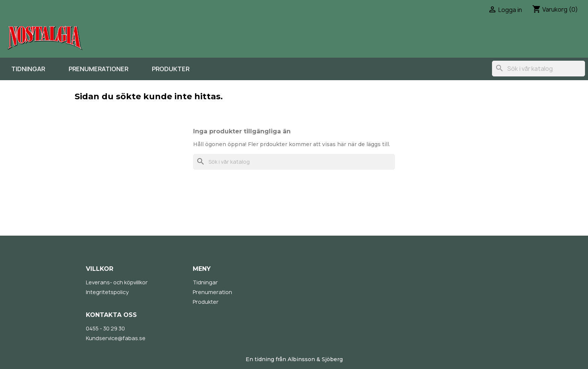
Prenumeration (212, 292)
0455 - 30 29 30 (105, 328)
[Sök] (538, 69)
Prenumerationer (98, 69)
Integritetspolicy (107, 292)
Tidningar (28, 69)
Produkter (171, 69)
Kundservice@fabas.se (116, 338)
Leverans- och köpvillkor (117, 282)
